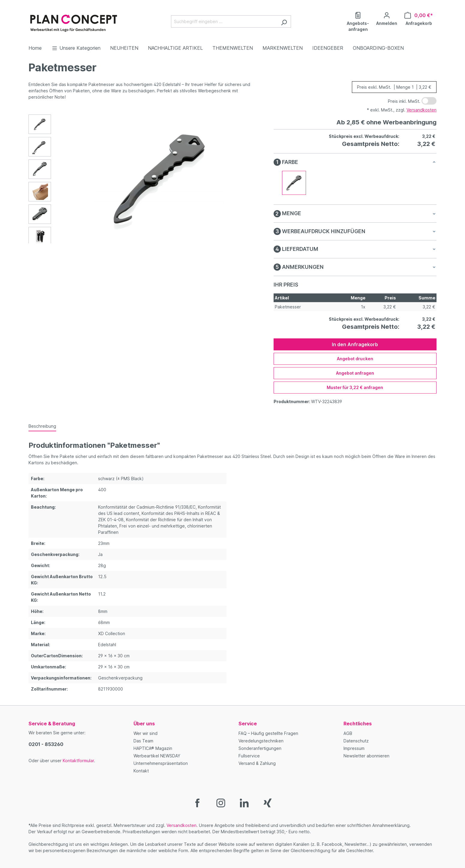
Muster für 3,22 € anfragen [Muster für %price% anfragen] (355, 387)
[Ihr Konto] (387, 18)
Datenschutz (356, 741)
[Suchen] (284, 21)
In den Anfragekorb (355, 344)
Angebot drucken (355, 359)
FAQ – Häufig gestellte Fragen (268, 733)
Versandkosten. (182, 825)
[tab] (42, 426)
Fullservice (249, 756)
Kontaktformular (78, 761)
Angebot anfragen (355, 373)
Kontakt (141, 771)
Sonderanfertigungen (260, 748)
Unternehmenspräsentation (161, 763)
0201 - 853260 (46, 744)
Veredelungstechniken (261, 741)
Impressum (354, 748)
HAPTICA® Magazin (153, 748)
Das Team (143, 741)
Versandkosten (421, 110)
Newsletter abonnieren (366, 756)
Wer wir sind (145, 733)
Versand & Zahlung (257, 763)
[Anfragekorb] (419, 18)
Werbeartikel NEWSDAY (157, 756)
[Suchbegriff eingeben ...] (224, 21)
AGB (348, 733)
